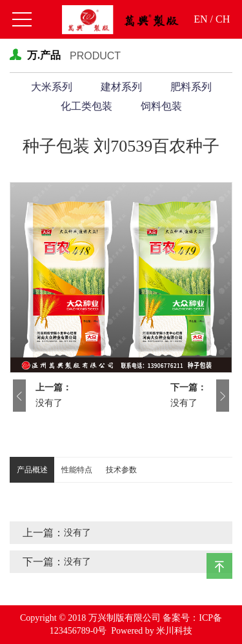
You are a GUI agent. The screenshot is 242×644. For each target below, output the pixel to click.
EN (200, 19)
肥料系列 (191, 87)
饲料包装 (161, 106)
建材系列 (121, 87)
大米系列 (52, 87)
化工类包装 (86, 106)
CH (223, 19)
